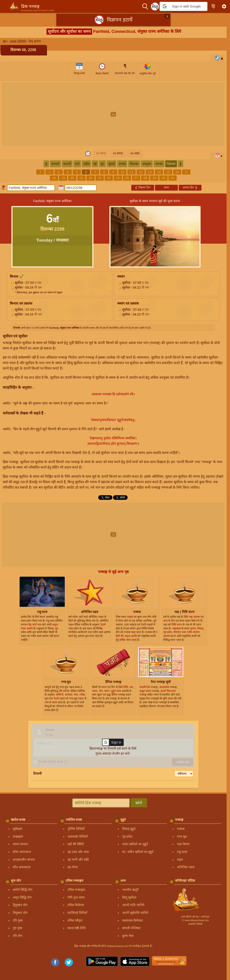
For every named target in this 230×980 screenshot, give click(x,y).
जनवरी (55, 164)
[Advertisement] (115, 114)
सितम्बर (134, 164)
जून (102, 164)
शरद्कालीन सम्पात (24, 860)
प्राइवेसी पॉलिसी (195, 924)
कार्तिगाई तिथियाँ (77, 913)
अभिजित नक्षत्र (186, 867)
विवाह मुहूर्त (129, 829)
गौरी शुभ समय (76, 897)
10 (122, 172)
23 (100, 178)
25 (118, 178)
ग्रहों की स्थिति (76, 844)
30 (163, 178)
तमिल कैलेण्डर (76, 905)
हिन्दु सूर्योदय (129, 897)
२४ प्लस (135, 153)
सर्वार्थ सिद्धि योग (23, 890)
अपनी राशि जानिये (133, 905)
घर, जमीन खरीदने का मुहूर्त (138, 852)
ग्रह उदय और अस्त (78, 852)
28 (145, 178)
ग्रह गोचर (73, 867)
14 (159, 172)
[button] (183, 6)
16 (177, 172)
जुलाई (111, 164)
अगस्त (122, 164)
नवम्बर (159, 164)
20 (72, 178)
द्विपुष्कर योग (20, 905)
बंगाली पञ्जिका (131, 928)
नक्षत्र (180, 860)
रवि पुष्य (18, 920)
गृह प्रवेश (127, 837)
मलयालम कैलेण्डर (132, 920)
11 (132, 172)
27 (136, 178)
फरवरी (67, 164)
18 (54, 178)
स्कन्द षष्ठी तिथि (77, 928)
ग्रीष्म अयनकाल (22, 852)
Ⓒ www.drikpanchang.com (195, 920)
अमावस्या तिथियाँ (78, 837)
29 (154, 178)
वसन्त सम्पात (20, 844)
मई (95, 164)
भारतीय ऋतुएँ (130, 890)
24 (109, 178)
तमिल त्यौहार (75, 920)
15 (168, 172)
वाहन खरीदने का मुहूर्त (135, 844)
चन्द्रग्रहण (18, 837)
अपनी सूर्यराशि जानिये (135, 913)
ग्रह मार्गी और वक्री (78, 860)
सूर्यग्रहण (18, 829)
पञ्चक (181, 829)
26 (127, 178)
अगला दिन (190, 187)
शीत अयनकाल (22, 867)
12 (141, 172)
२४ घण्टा (118, 153)
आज (166, 187)
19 (63, 178)
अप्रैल (86, 164)
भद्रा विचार (183, 844)
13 (150, 172)
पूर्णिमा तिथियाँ (76, 829)
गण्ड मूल (182, 837)
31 (173, 178)
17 (186, 172)
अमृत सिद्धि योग (22, 897)
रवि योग (18, 936)
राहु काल (182, 852)
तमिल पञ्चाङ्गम (76, 890)
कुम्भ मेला (128, 936)
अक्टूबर (147, 164)
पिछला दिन (142, 187)
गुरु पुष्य (17, 928)
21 (81, 178)
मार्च (77, 164)
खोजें (139, 803)
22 (90, 178)
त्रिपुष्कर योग (20, 913)
